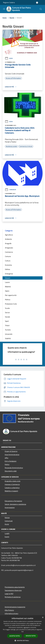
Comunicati (10, 190)
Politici (7, 464)
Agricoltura (9, 235)
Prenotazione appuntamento (15, 587)
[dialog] (22, 630)
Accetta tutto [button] (15, 636)
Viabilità (8, 338)
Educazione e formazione (13, 501)
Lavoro (7, 282)
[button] (23, 641)
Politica (8, 300)
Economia (8, 265)
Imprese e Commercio (12, 484)
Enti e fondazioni (11, 461)
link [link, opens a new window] (22, 632)
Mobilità (8, 287)
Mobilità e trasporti (11, 491)
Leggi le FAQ (9, 594)
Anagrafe (8, 243)
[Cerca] (41, 9)
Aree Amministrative (12, 455)
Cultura (8, 261)
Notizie (7, 518)
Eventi (7, 537)
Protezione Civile (11, 304)
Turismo (8, 330)
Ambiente (8, 239)
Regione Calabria (9, 2)
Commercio (9, 252)
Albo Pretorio (9, 610)
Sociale (7, 317)
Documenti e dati (11, 471)
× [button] (43, 618)
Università (9, 334)
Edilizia (7, 269)
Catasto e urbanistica (12, 488)
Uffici (7, 458)
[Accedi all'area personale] (37, 3)
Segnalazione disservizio (13, 590)
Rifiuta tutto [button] (31, 636)
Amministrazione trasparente (15, 607)
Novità (12, 18)
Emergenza (9, 274)
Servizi (7, 312)
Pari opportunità (11, 295)
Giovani (8, 278)
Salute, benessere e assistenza (15, 504)
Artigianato (9, 248)
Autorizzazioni (10, 507)
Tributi (7, 325)
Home (5, 18)
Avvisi (9, 58)
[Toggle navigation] (4, 9)
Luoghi (7, 533)
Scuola (7, 308)
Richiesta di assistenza (13, 597)
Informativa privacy (11, 613)
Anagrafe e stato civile (13, 481)
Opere (7, 291)
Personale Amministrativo (14, 468)
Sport (7, 321)
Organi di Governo (11, 451)
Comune (8, 256)
